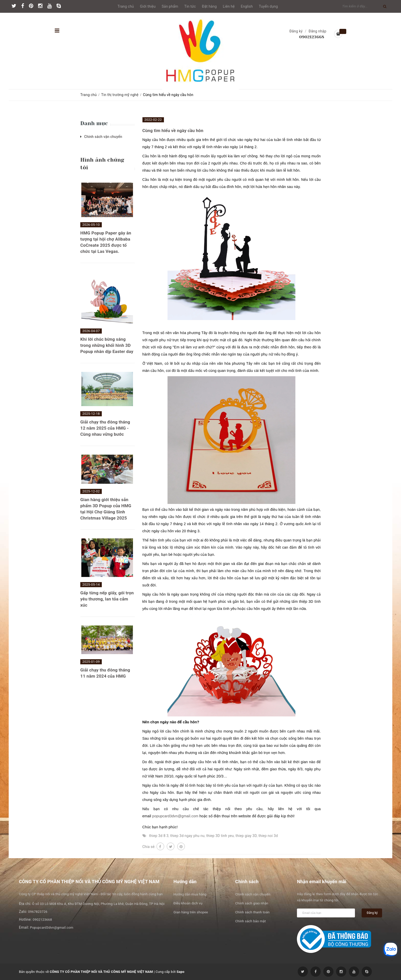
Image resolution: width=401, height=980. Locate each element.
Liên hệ (229, 6)
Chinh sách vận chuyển (103, 137)
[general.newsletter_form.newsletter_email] (326, 913)
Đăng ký (296, 31)
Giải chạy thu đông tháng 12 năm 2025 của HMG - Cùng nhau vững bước (105, 428)
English (247, 6)
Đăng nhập (318, 31)
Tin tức (190, 6)
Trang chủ (126, 6)
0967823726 (38, 912)
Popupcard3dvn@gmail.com (52, 928)
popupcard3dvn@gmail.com (175, 816)
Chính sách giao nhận (252, 903)
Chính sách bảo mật (251, 921)
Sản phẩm (170, 6)
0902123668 (312, 37)
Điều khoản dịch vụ (188, 903)
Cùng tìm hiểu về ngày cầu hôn (173, 131)
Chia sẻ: (149, 847)
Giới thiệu (148, 6)
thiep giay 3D (246, 836)
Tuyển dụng (268, 6)
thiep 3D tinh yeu (220, 836)
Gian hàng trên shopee (191, 912)
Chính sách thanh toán (252, 912)
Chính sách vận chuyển (253, 894)
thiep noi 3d (268, 836)
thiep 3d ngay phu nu (187, 836)
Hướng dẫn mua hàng (190, 894)
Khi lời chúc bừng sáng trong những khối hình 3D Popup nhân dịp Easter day (107, 345)
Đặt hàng (209, 6)
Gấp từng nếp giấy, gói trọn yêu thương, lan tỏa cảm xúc (107, 599)
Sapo (180, 972)
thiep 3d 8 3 (159, 836)
